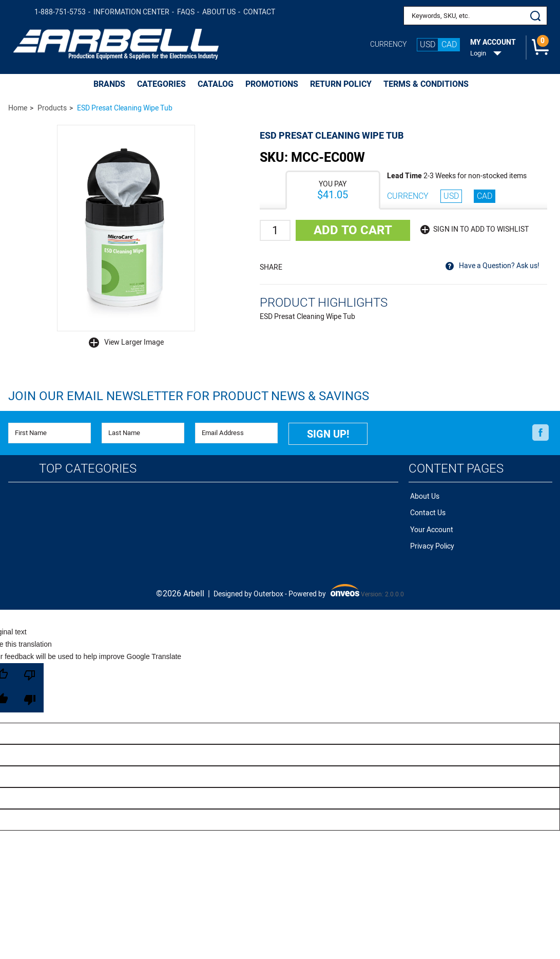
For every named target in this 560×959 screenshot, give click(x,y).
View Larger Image (134, 342)
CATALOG (216, 84)
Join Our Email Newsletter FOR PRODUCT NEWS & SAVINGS (189, 396)
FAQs (186, 12)
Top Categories (88, 467)
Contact (259, 12)
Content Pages (456, 467)
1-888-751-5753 (60, 12)
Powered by (324, 586)
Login (478, 53)
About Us (219, 12)
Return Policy (341, 84)
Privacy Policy (431, 541)
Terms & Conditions (426, 84)
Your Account (430, 525)
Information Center (131, 12)
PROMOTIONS (272, 84)
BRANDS (109, 84)
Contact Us (426, 510)
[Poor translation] (30, 682)
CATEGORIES (161, 84)
